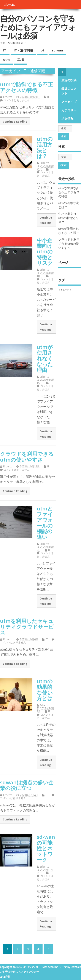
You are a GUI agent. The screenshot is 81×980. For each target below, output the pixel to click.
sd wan (57, 50)
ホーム (10, 4)
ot (42, 50)
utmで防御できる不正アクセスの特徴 (26, 87)
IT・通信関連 (23, 50)
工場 (21, 59)
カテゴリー (69, 110)
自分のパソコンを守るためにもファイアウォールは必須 (38, 27)
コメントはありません (17, 100)
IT (5, 50)
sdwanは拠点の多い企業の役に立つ (27, 785)
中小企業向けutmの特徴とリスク (45, 252)
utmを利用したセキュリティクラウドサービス (27, 627)
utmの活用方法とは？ (45, 147)
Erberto (8, 97)
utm (6, 59)
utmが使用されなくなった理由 (45, 358)
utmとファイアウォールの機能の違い (45, 523)
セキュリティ (65, 290)
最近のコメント (69, 91)
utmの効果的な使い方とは (45, 690)
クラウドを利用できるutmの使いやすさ (27, 456)
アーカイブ (69, 102)
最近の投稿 (69, 80)
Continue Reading (15, 122)
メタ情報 (67, 118)
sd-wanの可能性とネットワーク (46, 848)
